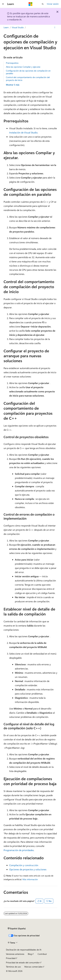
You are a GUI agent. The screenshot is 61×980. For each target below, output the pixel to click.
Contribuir (42, 954)
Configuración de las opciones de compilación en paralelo (28, 72)
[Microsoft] (30, 4)
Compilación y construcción (24, 865)
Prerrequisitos (12, 63)
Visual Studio (18, 27)
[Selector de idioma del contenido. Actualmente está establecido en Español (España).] (17, 929)
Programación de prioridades (19, 850)
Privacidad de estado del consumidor (23, 962)
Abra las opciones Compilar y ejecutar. (23, 67)
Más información (30, 879)
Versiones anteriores (15, 954)
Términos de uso (13, 967)
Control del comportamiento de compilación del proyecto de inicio (28, 79)
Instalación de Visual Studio (23, 132)
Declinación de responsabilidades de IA (24, 950)
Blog (30, 954)
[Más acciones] (55, 27)
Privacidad (11, 958)
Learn (6, 27)
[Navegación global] (3, 4)
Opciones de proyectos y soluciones (28, 869)
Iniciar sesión (53, 4)
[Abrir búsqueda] (43, 4)
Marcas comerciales (33, 967)
